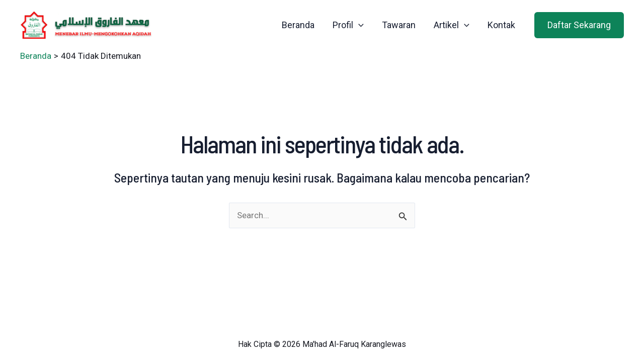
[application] (358, 25)
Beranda (298, 25)
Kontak (501, 25)
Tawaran (399, 25)
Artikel (452, 25)
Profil (348, 25)
